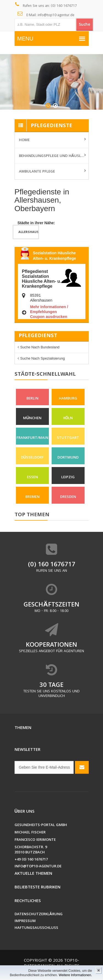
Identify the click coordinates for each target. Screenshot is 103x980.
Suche (84, 25)
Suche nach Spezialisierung (43, 358)
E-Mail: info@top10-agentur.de (46, 15)
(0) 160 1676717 (52, 565)
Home (24, 140)
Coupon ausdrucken (49, 317)
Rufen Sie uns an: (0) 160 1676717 (46, 5)
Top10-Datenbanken (52, 964)
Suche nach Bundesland (40, 347)
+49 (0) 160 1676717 (31, 860)
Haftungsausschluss (36, 928)
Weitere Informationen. (75, 975)
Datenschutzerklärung (39, 915)
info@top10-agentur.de (38, 867)
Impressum (25, 921)
